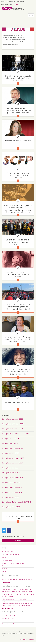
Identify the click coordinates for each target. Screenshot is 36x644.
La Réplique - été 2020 (11, 497)
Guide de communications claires (12, 569)
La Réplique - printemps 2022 (13, 458)
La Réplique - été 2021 (10, 468)
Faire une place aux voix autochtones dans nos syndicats (18, 175)
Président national (7, 552)
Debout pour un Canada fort (18, 141)
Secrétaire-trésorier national (10, 555)
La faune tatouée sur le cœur (18, 402)
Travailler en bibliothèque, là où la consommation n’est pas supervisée (18, 78)
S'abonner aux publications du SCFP (18, 517)
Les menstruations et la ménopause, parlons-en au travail (18, 274)
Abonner (18, 541)
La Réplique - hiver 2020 (11, 507)
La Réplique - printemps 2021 (13, 478)
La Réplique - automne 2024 (13, 429)
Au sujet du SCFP (11, 2)
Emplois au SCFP (7, 560)
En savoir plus (18, 84)
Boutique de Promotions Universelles (13, 563)
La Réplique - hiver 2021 (11, 473)
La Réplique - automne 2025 (13, 419)
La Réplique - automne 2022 (13, 448)
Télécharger (6, 416)
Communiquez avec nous (7, 5)
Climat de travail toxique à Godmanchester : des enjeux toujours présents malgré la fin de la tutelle (17, 591)
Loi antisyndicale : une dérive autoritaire (14, 599)
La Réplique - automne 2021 (12, 463)
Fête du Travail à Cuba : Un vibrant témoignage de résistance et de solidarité (18, 307)
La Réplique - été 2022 (11, 453)
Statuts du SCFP (7, 557)
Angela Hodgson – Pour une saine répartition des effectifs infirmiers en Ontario (18, 339)
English (17, 5)
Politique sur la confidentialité (27, 639)
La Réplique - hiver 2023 (11, 443)
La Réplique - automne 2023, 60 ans (16, 434)
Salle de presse (21, 2)
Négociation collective (9, 624)
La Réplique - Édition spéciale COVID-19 (17, 502)
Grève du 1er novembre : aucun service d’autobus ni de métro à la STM (18, 595)
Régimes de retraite (8, 618)
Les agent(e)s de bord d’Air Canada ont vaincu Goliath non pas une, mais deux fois (18, 111)
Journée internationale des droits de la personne (17, 579)
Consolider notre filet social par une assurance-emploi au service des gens (18, 372)
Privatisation (5, 621)
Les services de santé (8, 615)
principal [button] (31, 16)
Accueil (3, 2)
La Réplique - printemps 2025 (13, 424)
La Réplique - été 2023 (11, 439)
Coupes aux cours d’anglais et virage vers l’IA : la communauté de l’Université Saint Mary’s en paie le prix (18, 209)
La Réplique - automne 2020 (13, 487)
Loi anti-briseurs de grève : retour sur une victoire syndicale (18, 242)
